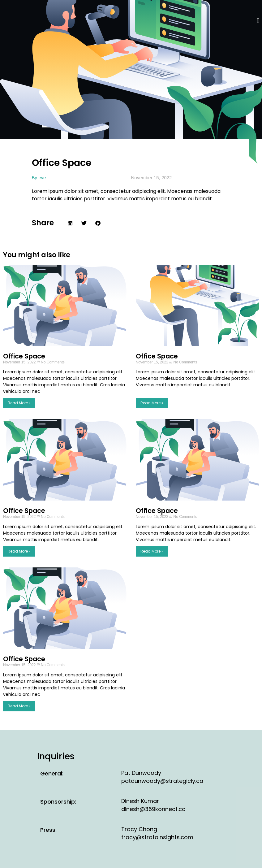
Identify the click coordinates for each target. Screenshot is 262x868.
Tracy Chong (139, 829)
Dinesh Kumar (140, 801)
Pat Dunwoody (141, 773)
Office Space (24, 356)
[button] (258, 21)
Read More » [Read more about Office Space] (19, 403)
